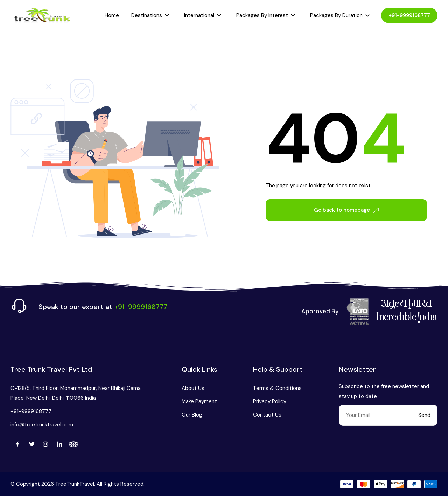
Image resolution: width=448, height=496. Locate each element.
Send (424, 415)
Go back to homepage (346, 210)
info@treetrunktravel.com (42, 425)
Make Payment (199, 401)
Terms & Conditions (277, 388)
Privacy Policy (270, 401)
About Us (193, 388)
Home (112, 15)
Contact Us (267, 415)
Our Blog (192, 415)
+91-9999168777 (409, 15)
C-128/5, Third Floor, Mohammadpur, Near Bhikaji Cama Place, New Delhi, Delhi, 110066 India (76, 393)
